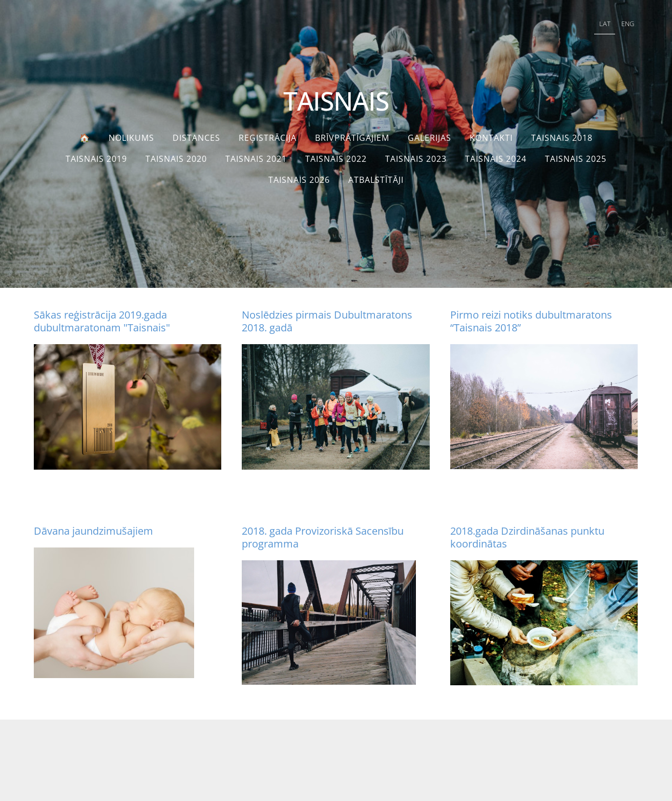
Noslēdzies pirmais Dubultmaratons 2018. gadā (327, 321)
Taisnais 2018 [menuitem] (562, 138)
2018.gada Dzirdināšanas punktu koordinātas (527, 537)
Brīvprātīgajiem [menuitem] (352, 138)
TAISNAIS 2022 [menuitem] (336, 159)
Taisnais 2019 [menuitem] (96, 159)
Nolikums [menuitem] (131, 138)
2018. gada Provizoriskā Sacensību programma (323, 537)
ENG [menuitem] (628, 24)
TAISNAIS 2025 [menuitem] (576, 159)
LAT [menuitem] (605, 24)
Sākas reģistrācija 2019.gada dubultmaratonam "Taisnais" (102, 321)
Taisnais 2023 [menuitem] (416, 159)
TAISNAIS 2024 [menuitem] (496, 159)
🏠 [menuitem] (85, 138)
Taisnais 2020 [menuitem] (176, 159)
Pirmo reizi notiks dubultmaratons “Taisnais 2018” (531, 321)
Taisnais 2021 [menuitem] (256, 159)
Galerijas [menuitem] (429, 138)
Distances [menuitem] (196, 138)
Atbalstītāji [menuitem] (376, 180)
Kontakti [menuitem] (491, 138)
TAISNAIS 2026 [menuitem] (299, 180)
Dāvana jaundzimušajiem (93, 531)
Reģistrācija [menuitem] (268, 138)
